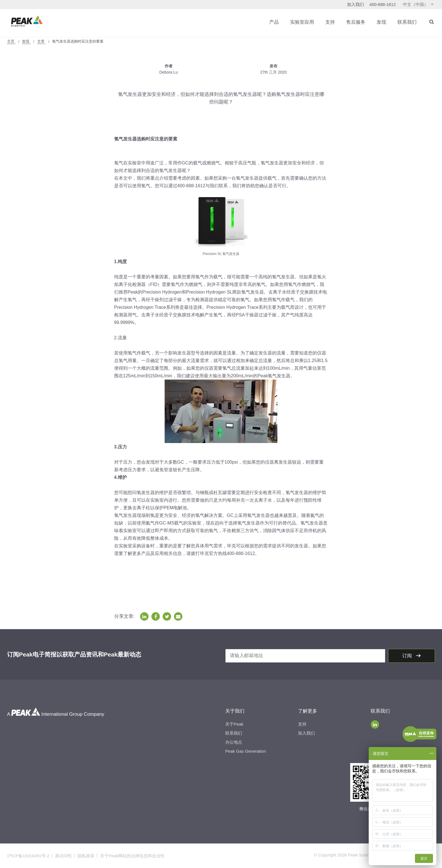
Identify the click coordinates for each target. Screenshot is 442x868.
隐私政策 (86, 856)
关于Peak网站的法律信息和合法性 (132, 856)
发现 (381, 22)
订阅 (408, 656)
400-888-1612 (383, 4)
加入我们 (355, 4)
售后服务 (356, 22)
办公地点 (234, 742)
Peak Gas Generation (246, 751)
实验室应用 (302, 22)
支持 (330, 22)
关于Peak (234, 724)
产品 (274, 22)
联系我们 (407, 22)
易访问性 (63, 856)
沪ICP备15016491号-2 (28, 856)
